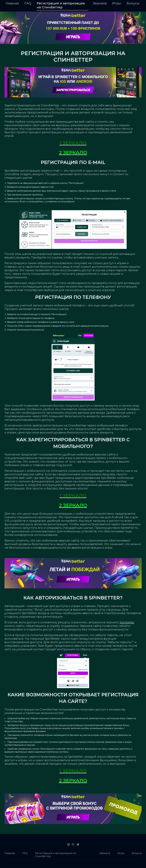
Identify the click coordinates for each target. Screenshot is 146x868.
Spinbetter (127, 622)
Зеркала (100, 3)
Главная (12, 3)
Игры (117, 3)
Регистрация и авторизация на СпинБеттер (61, 5)
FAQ (28, 3)
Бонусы (133, 3)
